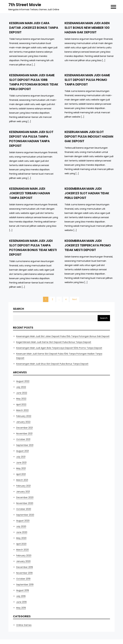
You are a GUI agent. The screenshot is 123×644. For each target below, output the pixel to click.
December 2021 (24, 428)
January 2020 (23, 561)
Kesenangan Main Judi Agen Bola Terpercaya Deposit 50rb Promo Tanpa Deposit (59, 348)
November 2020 (25, 503)
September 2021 (25, 445)
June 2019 (21, 602)
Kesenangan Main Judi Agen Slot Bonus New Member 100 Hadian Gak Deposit (87, 28)
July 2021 (21, 457)
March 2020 (22, 550)
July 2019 (21, 596)
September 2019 (25, 585)
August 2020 (23, 521)
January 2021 (23, 492)
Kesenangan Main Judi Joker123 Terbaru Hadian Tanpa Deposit (30, 193)
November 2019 (24, 573)
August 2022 (23, 381)
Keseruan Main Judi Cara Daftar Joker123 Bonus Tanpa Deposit (34, 28)
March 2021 (22, 480)
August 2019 (23, 590)
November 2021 (24, 434)
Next (75, 299)
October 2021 (23, 439)
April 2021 (21, 474)
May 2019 (21, 608)
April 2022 (21, 404)
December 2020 (25, 497)
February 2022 (24, 416)
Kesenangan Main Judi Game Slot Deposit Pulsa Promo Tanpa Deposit (87, 80)
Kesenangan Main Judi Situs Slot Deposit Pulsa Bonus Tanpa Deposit (52, 364)
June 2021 (21, 463)
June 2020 (22, 532)
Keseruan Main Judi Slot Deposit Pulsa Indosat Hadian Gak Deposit (89, 137)
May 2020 (21, 538)
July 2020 (21, 526)
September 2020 (25, 515)
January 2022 (23, 422)
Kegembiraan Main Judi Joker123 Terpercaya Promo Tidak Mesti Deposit (88, 245)
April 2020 (21, 544)
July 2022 (21, 387)
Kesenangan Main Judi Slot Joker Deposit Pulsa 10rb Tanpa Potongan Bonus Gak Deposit (63, 336)
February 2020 (24, 555)
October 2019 (23, 579)
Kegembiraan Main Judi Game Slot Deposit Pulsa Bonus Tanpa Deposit (54, 342)
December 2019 (25, 567)
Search (19, 309)
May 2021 (21, 468)
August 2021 (22, 451)
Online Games (24, 625)
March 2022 (22, 410)
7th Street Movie (25, 5)
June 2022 (22, 393)
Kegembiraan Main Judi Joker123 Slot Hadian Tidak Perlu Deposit (87, 193)
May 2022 (21, 399)
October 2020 (24, 509)
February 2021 (23, 486)
